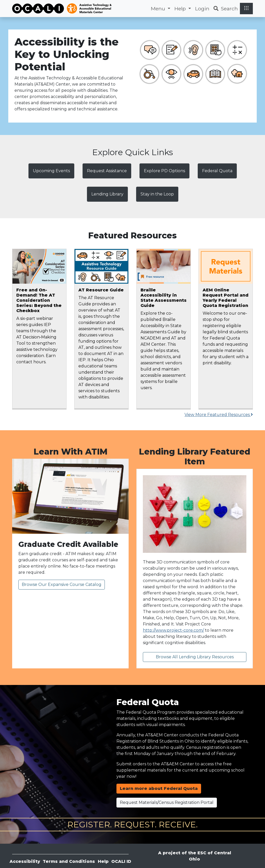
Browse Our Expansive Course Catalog (62, 584)
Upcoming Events (51, 171)
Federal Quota (217, 171)
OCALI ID (121, 861)
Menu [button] (159, 9)
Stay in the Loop (157, 194)
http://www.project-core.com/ (173, 630)
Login (202, 9)
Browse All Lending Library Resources (195, 657)
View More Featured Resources (219, 415)
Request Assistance (107, 171)
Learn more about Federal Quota (159, 788)
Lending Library (107, 194)
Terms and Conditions (69, 861)
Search (226, 9)
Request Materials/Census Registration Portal (167, 802)
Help (103, 861)
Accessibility (25, 861)
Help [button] (181, 9)
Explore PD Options (164, 171)
